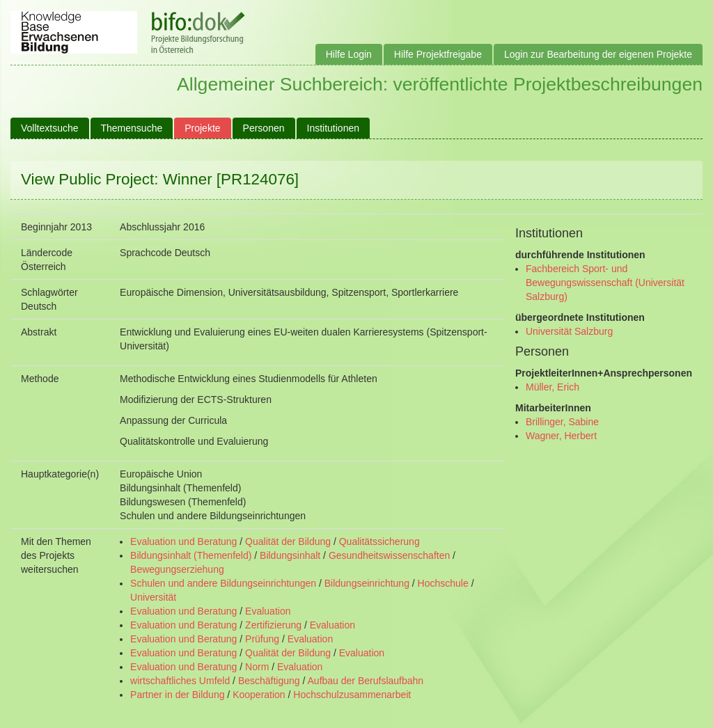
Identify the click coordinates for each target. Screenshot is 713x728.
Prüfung (262, 639)
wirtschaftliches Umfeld (180, 681)
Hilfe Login (349, 54)
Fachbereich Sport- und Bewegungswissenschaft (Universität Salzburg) (605, 283)
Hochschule (443, 583)
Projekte (202, 128)
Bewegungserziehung (177, 569)
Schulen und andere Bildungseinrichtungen (223, 583)
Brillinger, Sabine (562, 422)
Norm (257, 667)
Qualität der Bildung (288, 541)
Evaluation (268, 611)
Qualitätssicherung (379, 541)
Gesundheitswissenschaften (389, 555)
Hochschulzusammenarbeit (352, 695)
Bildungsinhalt (290, 555)
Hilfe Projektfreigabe (438, 54)
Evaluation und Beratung (183, 541)
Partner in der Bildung (177, 695)
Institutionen (334, 128)
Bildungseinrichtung (367, 583)
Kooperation (259, 695)
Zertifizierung (273, 625)
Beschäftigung (269, 681)
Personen (264, 128)
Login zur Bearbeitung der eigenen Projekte (598, 54)
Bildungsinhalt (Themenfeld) (191, 555)
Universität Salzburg (569, 331)
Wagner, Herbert (561, 436)
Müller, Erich (553, 387)
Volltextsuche (50, 128)
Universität (153, 597)
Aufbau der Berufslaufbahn (366, 681)
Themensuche (132, 128)
